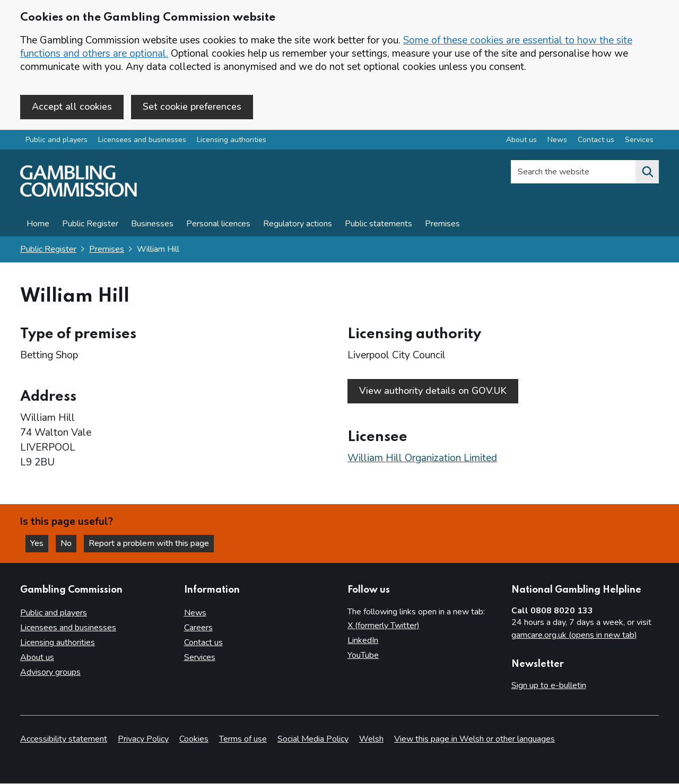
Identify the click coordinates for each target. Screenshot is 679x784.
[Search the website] (647, 172)
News (195, 613)
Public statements (378, 224)
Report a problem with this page (149, 543)
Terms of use (243, 739)
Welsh (371, 739)
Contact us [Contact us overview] (596, 140)
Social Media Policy (313, 739)
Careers (198, 628)
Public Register (90, 224)
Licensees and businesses (142, 140)
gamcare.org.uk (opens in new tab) (574, 635)
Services (200, 657)
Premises (442, 224)
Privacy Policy (143, 739)
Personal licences (218, 224)
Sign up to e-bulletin (549, 685)
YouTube (363, 655)
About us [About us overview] (521, 140)
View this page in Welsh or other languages (475, 739)
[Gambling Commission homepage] (79, 194)
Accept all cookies (72, 107)
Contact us (203, 642)
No (68, 543)
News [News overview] (557, 140)
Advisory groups (50, 672)
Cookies (194, 739)
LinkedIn (363, 640)
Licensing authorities (232, 140)
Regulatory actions (298, 224)
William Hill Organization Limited (422, 458)
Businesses (152, 224)
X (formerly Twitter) (384, 626)
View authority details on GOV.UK (433, 391)
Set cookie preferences (192, 107)
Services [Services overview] (639, 140)
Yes (39, 543)
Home (38, 224)
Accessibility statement (64, 739)
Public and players (56, 140)
